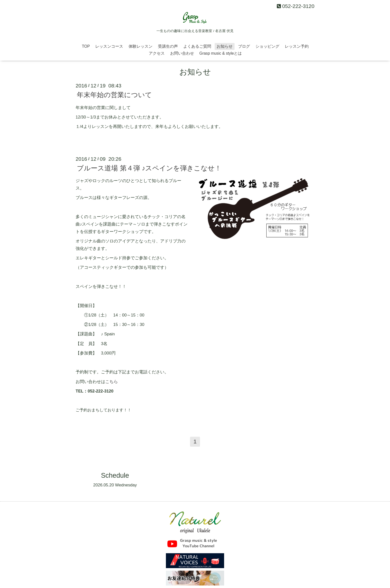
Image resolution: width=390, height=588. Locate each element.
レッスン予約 (297, 46)
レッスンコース (109, 46)
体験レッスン (141, 46)
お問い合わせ (182, 53)
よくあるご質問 (197, 46)
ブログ (244, 46)
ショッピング (267, 46)
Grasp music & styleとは (221, 53)
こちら (112, 382)
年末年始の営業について (114, 95)
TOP (86, 46)
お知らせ (225, 46)
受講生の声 (168, 46)
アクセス (157, 53)
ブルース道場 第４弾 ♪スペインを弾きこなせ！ (149, 168)
